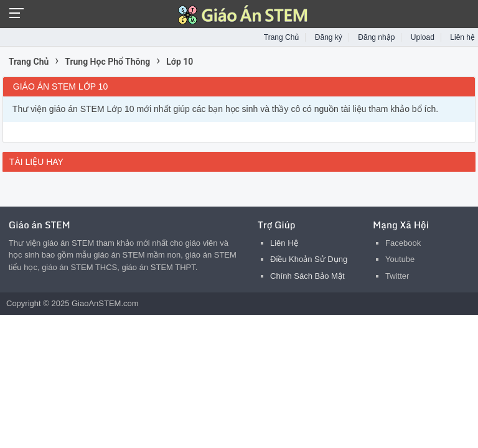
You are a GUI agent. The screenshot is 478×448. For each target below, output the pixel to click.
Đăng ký (329, 37)
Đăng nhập (376, 37)
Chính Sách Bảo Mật (307, 276)
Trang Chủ (282, 37)
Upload (423, 37)
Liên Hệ (284, 243)
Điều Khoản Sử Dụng (309, 259)
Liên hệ (462, 37)
